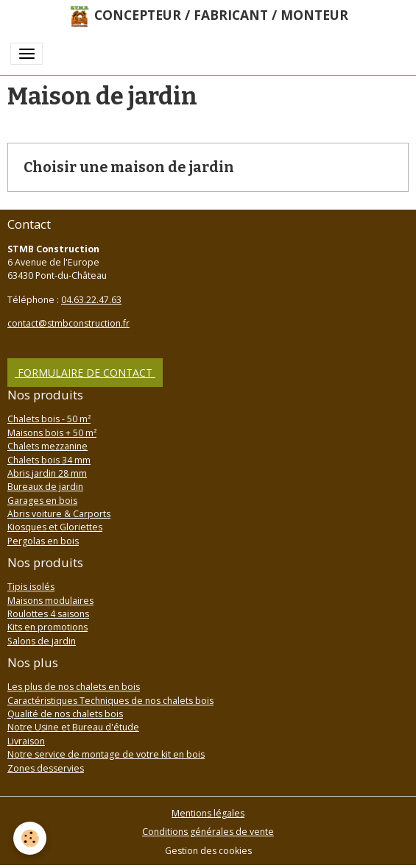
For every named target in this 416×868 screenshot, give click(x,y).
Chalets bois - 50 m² (49, 419)
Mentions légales (208, 813)
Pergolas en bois (43, 541)
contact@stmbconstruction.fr (68, 323)
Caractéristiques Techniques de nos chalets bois (110, 701)
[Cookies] (30, 838)
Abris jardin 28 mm (47, 473)
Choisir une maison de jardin (129, 167)
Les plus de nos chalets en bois (74, 687)
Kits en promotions (47, 627)
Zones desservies (46, 768)
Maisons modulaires (50, 601)
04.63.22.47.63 (91, 300)
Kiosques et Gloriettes (55, 527)
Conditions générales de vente (208, 832)
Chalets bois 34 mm (49, 460)
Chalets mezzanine (47, 446)
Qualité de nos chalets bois (65, 714)
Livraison (26, 741)
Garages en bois (42, 501)
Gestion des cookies (208, 851)
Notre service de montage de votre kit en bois (106, 754)
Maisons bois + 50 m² (52, 433)
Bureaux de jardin (45, 487)
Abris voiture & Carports (59, 514)
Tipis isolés (31, 587)
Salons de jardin (42, 641)
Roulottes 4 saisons (48, 614)
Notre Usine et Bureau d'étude (73, 727)
